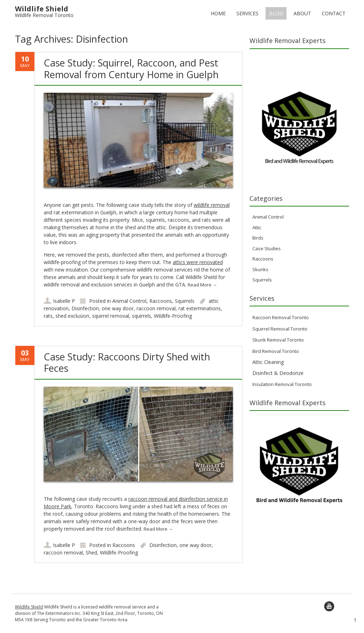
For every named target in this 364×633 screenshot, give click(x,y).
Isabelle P (64, 301)
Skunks (260, 269)
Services (247, 13)
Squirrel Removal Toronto (280, 329)
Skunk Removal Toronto (278, 340)
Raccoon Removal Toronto (281, 317)
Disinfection (85, 308)
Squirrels (185, 301)
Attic (257, 227)
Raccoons (161, 301)
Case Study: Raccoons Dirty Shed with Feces (127, 362)
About (302, 13)
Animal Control (129, 301)
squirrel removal (111, 316)
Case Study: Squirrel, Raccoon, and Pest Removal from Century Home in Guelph (131, 68)
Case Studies (267, 248)
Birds (258, 238)
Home (218, 13)
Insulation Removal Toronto (282, 384)
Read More (202, 285)
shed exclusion (72, 316)
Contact (334, 13)
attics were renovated (198, 262)
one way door (118, 308)
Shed (91, 552)
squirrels (141, 316)
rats (48, 316)
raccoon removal (156, 308)
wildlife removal (212, 205)
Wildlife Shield (29, 607)
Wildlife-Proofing (173, 316)
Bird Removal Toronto (276, 351)
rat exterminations (200, 308)
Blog (276, 13)
